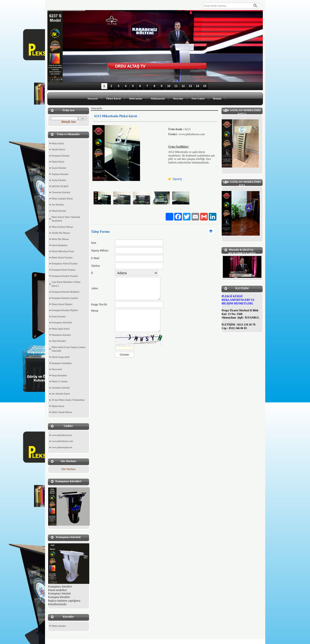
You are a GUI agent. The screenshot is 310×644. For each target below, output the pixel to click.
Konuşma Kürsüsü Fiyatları (65, 276)
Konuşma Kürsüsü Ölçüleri (65, 310)
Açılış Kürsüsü (59, 180)
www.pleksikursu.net (62, 435)
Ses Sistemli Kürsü (61, 394)
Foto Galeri (198, 99)
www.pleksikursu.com (62, 441)
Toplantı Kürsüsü (60, 174)
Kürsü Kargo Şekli (61, 357)
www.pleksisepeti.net (62, 447)
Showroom (57, 369)
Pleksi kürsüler (59, 626)
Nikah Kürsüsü (59, 211)
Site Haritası (68, 469)
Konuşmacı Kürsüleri (62, 322)
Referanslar (136, 99)
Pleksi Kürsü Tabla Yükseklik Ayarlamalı (66, 219)
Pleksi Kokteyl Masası (62, 227)
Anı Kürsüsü (58, 205)
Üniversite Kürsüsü (61, 192)
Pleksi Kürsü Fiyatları (62, 258)
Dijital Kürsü (58, 162)
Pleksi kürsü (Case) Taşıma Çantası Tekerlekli (69, 349)
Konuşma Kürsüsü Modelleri (66, 292)
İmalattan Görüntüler (62, 363)
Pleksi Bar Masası (60, 239)
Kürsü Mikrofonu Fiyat (63, 251)
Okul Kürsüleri (59, 341)
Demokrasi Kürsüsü (61, 335)
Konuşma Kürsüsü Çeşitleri (65, 298)
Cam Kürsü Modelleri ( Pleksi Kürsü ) (66, 284)
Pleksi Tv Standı (60, 381)
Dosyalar (178, 99)
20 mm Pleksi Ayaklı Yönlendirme (68, 400)
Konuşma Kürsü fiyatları (64, 270)
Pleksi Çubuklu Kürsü (62, 199)
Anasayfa (93, 99)
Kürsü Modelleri (60, 245)
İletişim (217, 99)
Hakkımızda (158, 99)
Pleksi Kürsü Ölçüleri (62, 304)
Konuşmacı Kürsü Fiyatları (65, 264)
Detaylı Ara (69, 122)
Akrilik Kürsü (58, 149)
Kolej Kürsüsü (59, 316)
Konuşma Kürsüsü (61, 156)
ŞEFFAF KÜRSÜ (60, 186)
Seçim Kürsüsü (59, 168)
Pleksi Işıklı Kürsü (61, 329)
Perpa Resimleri (59, 375)
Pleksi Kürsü (114, 99)
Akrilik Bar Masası (61, 233)
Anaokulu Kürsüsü (61, 388)
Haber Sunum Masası (62, 412)
